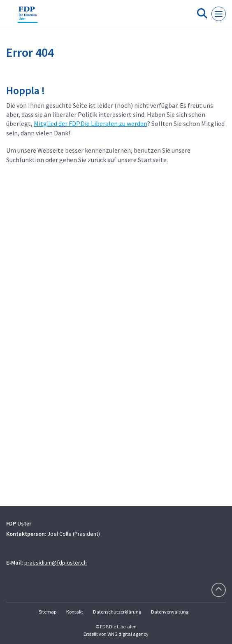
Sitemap (48, 612)
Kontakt (75, 612)
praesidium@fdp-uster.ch (56, 563)
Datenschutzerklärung (117, 612)
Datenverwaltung (170, 612)
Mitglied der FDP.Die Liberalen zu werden (90, 123)
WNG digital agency (128, 634)
